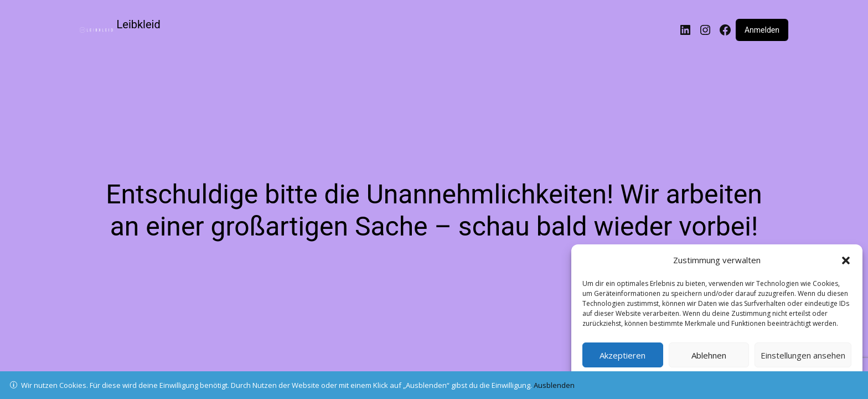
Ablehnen (709, 355)
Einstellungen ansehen (803, 355)
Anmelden (762, 30)
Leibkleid (139, 24)
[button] (846, 260)
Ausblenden (554, 385)
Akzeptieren (622, 355)
